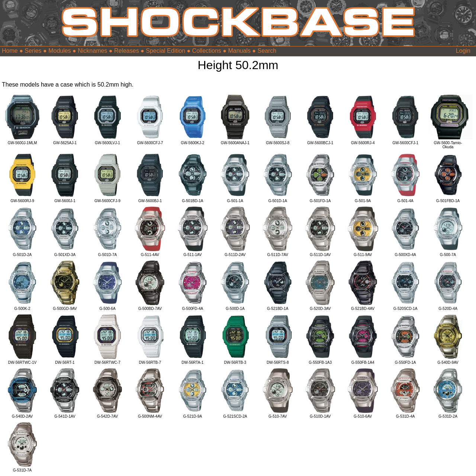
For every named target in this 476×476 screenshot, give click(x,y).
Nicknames (92, 51)
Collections (207, 51)
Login (463, 51)
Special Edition (165, 51)
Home (10, 51)
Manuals (239, 51)
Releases (127, 51)
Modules (59, 51)
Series (33, 51)
